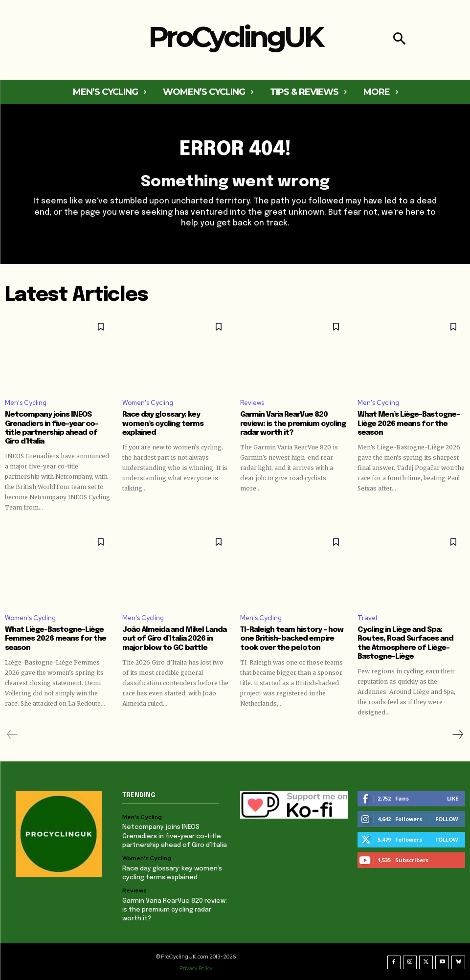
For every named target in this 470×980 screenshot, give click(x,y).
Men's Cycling (26, 403)
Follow (447, 818)
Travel (367, 618)
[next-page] (457, 734)
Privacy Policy (197, 967)
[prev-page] (12, 734)
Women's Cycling (148, 403)
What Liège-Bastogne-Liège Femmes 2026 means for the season (55, 639)
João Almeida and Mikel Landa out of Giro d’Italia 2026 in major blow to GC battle (174, 639)
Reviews (252, 403)
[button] (399, 40)
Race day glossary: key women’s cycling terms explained (162, 424)
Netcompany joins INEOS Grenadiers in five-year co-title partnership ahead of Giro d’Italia (175, 835)
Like (453, 798)
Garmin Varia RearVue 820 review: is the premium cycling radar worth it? (292, 424)
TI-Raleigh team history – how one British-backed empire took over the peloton (291, 639)
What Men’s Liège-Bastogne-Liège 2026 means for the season (408, 424)
